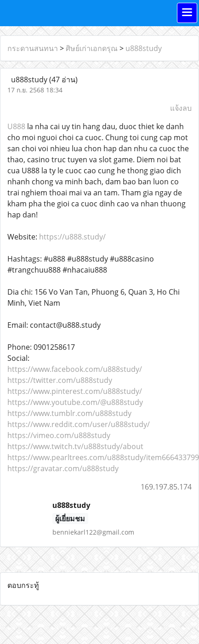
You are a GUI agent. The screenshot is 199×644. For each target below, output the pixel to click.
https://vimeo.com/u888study (59, 435)
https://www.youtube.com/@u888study (75, 402)
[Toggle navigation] (187, 13)
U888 (16, 126)
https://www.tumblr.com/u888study (69, 413)
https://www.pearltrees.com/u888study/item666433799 (103, 457)
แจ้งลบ (181, 108)
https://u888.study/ (72, 237)
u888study (144, 48)
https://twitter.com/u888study (60, 380)
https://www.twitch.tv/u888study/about (75, 446)
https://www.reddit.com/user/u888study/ (79, 424)
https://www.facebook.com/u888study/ (75, 369)
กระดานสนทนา (33, 48)
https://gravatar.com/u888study (63, 468)
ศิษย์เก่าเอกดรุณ (92, 48)
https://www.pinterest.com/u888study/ (75, 391)
